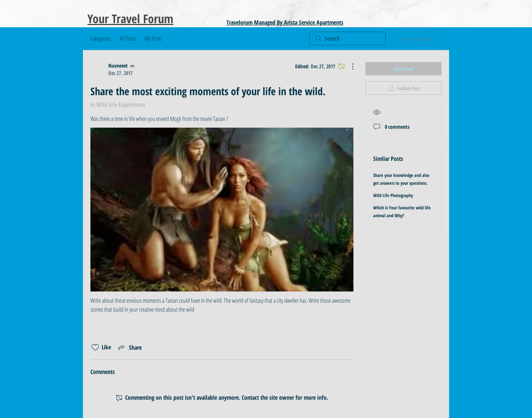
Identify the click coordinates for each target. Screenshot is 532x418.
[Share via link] (129, 347)
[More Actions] (349, 66)
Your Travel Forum (130, 18)
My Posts (153, 38)
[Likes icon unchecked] (95, 347)
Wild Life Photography (393, 195)
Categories (100, 38)
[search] (347, 38)
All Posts (128, 38)
